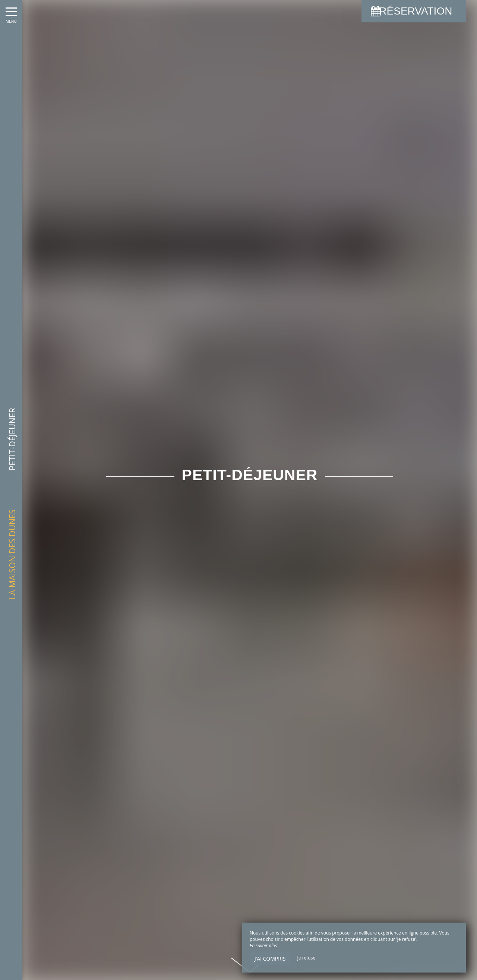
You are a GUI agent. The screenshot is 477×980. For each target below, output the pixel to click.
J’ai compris (270, 959)
